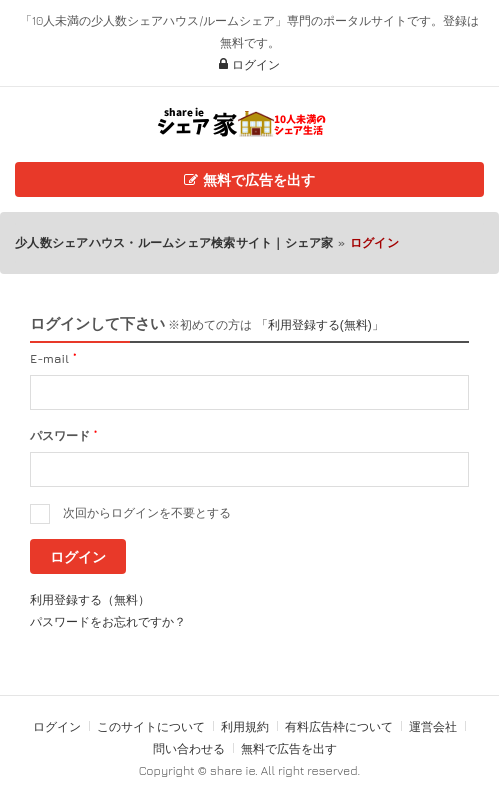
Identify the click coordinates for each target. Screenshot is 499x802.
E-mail (53, 358)
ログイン (249, 64)
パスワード (63, 435)
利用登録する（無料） (90, 599)
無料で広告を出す (249, 179)
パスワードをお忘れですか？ (108, 621)
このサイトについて (151, 726)
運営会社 (433, 726)
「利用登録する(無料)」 (320, 325)
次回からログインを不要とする (147, 512)
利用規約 (245, 726)
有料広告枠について (339, 726)
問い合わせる (190, 748)
